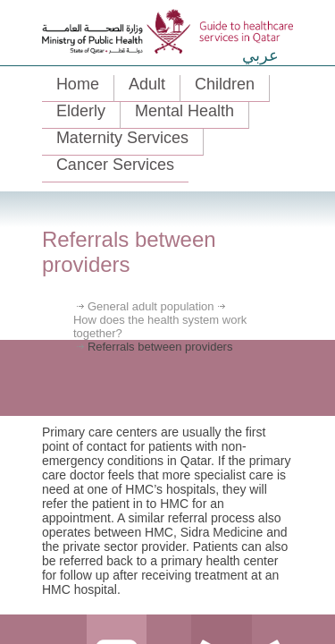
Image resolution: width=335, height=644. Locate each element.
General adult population (151, 306)
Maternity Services (122, 138)
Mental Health (184, 111)
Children (225, 84)
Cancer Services (115, 165)
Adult (147, 84)
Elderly (81, 111)
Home (78, 84)
